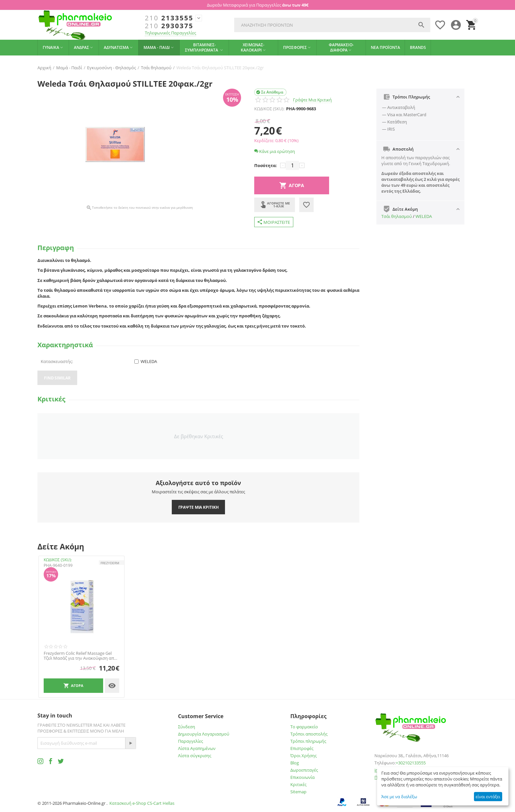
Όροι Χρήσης (303, 756)
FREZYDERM (110, 563)
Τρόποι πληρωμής (308, 741)
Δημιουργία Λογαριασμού (204, 734)
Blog (295, 763)
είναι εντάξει (488, 797)
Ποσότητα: (266, 165)
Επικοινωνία (302, 777)
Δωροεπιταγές (304, 770)
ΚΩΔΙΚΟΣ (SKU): (269, 109)
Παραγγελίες (190, 741)
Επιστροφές (302, 748)
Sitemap (298, 792)
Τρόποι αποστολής (309, 734)
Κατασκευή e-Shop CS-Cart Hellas (142, 803)
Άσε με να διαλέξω (399, 797)
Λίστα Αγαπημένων (197, 748)
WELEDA (424, 216)
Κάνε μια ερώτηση (275, 151)
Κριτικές (298, 784)
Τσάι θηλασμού (397, 216)
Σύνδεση (187, 727)
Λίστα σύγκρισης (195, 756)
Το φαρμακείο (304, 727)
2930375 (169, 26)
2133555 (169, 18)
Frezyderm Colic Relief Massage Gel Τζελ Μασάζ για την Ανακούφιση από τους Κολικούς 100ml (80, 656)
